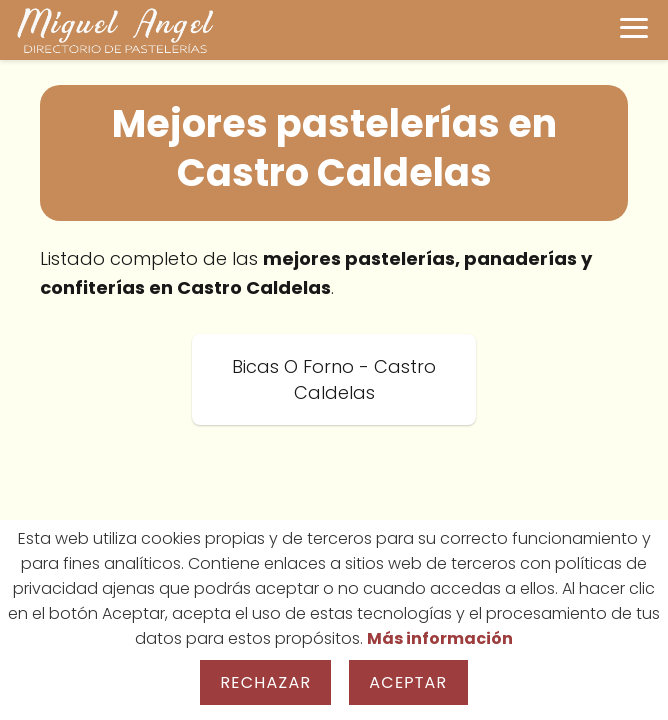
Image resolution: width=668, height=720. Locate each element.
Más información (440, 638)
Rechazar (265, 682)
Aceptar (408, 682)
